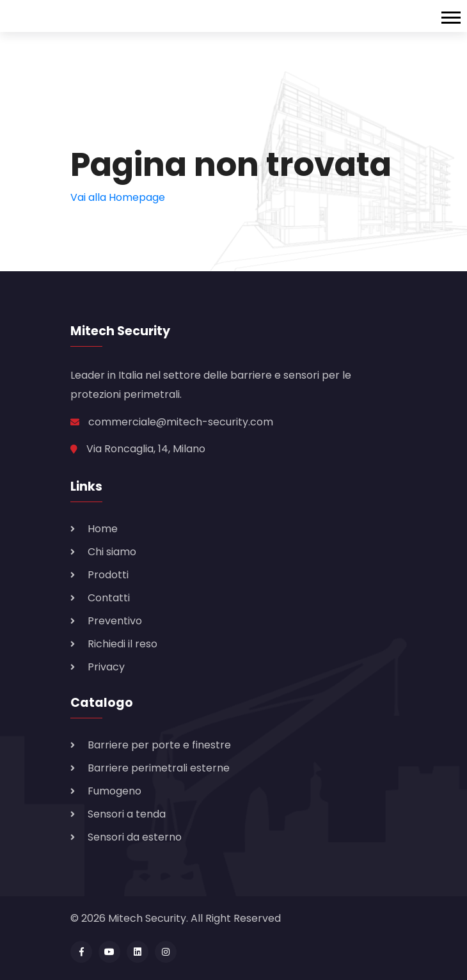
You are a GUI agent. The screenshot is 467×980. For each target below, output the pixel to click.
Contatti (109, 598)
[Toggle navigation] (454, 16)
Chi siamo (112, 552)
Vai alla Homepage (118, 197)
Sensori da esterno (135, 837)
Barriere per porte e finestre (159, 745)
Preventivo (115, 621)
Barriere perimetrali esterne (159, 768)
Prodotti (108, 575)
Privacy (106, 667)
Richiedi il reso (123, 644)
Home (103, 529)
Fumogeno (115, 791)
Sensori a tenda (127, 814)
